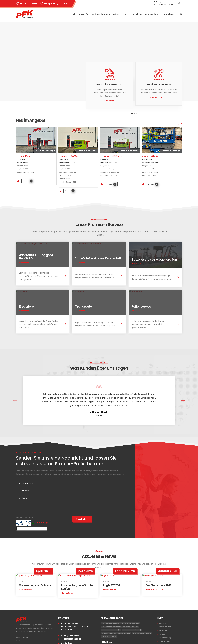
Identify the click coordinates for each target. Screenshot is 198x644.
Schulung (137, 14)
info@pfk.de (49, 3)
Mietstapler (163, 630)
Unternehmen (168, 14)
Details (28, 181)
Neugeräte (84, 14)
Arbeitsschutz (152, 14)
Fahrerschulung (165, 638)
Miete (116, 14)
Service (126, 14)
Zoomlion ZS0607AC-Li (70, 156)
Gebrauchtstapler (101, 14)
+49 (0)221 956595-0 (29, 3)
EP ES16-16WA (24, 156)
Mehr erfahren (23, 637)
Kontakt (64, 3)
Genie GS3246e (150, 156)
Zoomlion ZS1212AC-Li (111, 156)
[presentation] (178, 124)
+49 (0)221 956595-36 (71, 639)
